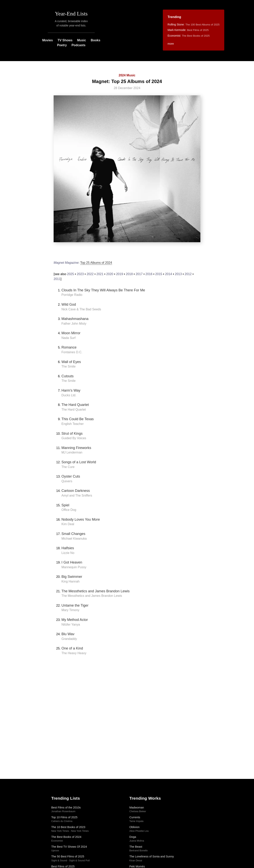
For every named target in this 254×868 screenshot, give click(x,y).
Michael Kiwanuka (74, 539)
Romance (69, 347)
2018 (129, 274)
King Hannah (71, 581)
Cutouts (68, 376)
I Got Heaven (72, 562)
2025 (70, 274)
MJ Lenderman (72, 452)
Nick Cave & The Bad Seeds (81, 309)
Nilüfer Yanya (71, 625)
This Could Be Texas (78, 419)
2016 (149, 274)
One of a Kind (72, 648)
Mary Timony (70, 610)
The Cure (68, 467)
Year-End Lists (71, 14)
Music (82, 40)
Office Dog (69, 510)
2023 (80, 274)
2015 (159, 274)
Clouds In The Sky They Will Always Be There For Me (103, 290)
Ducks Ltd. (69, 395)
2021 (100, 274)
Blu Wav (68, 634)
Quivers (67, 481)
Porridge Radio (72, 295)
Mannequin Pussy (74, 567)
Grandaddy (69, 639)
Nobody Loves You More (81, 519)
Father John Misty (74, 324)
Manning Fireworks (76, 448)
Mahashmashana (75, 319)
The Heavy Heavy (74, 653)
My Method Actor (75, 620)
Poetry (62, 45)
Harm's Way (71, 390)
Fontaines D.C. (72, 352)
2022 (90, 274)
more (171, 44)
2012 (188, 274)
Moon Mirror (71, 333)
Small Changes (73, 534)
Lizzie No (68, 553)
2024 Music (127, 75)
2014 (168, 274)
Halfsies (68, 548)
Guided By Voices (74, 438)
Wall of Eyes (71, 362)
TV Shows (65, 40)
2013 (178, 274)
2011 (57, 279)
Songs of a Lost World (79, 462)
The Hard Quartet (75, 405)
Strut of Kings (72, 434)
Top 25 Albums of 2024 (96, 263)
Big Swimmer (72, 577)
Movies (48, 40)
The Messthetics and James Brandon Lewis (95, 591)
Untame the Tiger (75, 605)
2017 (139, 274)
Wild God (69, 304)
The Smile (68, 366)
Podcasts (78, 45)
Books (96, 40)
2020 (110, 274)
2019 (120, 274)
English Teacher (73, 424)
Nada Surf (68, 338)
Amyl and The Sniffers (77, 495)
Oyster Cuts (71, 476)
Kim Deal (68, 524)
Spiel (65, 505)
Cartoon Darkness (76, 491)
